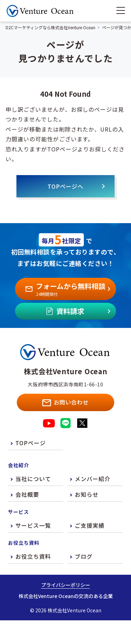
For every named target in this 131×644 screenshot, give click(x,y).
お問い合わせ (65, 402)
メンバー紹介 (93, 479)
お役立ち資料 (33, 556)
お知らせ (87, 494)
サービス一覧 (33, 525)
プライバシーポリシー (66, 585)
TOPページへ (66, 186)
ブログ (84, 556)
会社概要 (27, 494)
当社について (33, 479)
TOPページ (31, 443)
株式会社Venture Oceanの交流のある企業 (66, 596)
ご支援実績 (90, 525)
